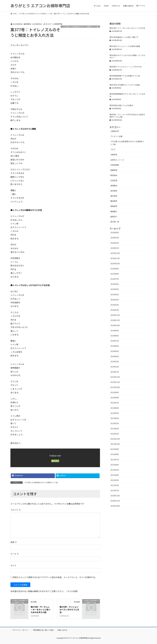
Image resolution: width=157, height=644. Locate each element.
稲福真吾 (114, 206)
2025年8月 (115, 274)
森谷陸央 (114, 191)
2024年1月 (115, 372)
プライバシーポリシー (21, 630)
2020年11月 (115, 501)
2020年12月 (115, 496)
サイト (13, 565)
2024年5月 (115, 351)
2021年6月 (115, 465)
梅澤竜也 (114, 186)
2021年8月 (115, 454)
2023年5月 (115, 413)
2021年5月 (115, 470)
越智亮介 (114, 217)
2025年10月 (115, 263)
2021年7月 (115, 460)
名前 (14, 542)
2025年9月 (115, 269)
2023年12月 (115, 377)
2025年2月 (115, 305)
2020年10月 (115, 506)
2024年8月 (115, 336)
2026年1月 (115, 248)
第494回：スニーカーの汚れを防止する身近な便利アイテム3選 (127, 116)
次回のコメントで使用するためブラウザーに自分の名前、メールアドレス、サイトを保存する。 (55, 577)
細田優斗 (114, 211)
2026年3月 (115, 238)
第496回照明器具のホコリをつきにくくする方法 (127, 95)
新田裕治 (114, 175)
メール (15, 554)
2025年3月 (115, 300)
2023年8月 (115, 398)
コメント (16, 510)
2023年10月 (115, 387)
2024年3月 (115, 362)
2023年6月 (115, 408)
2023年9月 (115, 392)
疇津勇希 (114, 201)
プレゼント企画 (116, 136)
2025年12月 (115, 253)
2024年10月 (115, 325)
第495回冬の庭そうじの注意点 (121, 105)
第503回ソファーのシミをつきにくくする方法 (127, 28)
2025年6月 (115, 284)
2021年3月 (115, 480)
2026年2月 (115, 243)
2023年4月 (115, 418)
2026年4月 (115, 232)
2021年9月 (115, 449)
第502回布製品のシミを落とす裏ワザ (124, 37)
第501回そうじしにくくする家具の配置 (125, 46)
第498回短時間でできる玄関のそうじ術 (125, 76)
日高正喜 (114, 180)
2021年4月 (115, 475)
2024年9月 (115, 331)
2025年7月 (115, 279)
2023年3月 (115, 423)
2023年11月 (115, 382)
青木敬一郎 (115, 222)
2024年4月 (115, 356)
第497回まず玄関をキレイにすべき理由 (125, 85)
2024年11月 (115, 320)
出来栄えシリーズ (117, 160)
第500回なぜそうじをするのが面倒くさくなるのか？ (127, 56)
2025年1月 (115, 310)
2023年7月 (115, 403)
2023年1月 (115, 434)
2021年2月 (115, 485)
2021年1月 (115, 490)
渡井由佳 (114, 196)
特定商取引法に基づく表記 (43, 630)
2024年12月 (115, 315)
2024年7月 (115, 341)
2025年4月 (115, 294)
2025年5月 (115, 289)
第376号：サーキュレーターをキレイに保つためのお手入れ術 (40, 610)
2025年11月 (115, 258)
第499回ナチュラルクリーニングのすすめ (126, 67)
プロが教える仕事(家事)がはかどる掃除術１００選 (80, 27)
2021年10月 (115, 444)
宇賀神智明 (115, 165)
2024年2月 (115, 367)
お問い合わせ (62, 630)
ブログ (113, 149)
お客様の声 (115, 131)
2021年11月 (115, 439)
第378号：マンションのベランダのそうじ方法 (69, 610)
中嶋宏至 (114, 155)
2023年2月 (115, 429)
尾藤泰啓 (114, 170)
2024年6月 (115, 346)
